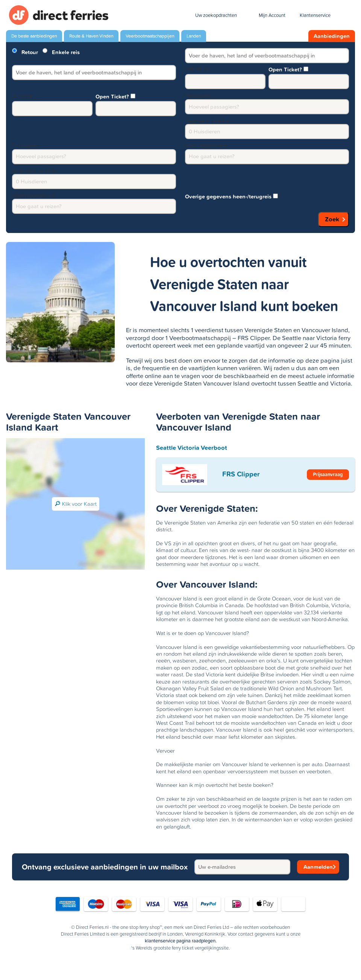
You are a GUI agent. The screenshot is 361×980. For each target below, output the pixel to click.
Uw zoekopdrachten (216, 15)
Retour (25, 52)
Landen (194, 36)
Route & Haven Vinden (91, 36)
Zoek (332, 219)
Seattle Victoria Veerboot (192, 448)
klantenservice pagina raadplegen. (181, 941)
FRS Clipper (241, 474)
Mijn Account (272, 15)
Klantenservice (315, 15)
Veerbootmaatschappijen (150, 36)
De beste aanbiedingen (34, 36)
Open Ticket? (288, 69)
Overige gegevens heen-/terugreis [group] (231, 196)
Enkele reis (61, 52)
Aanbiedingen (332, 36)
